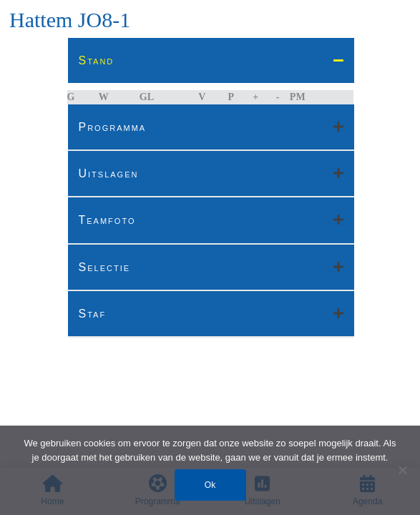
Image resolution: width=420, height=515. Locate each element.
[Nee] (402, 470)
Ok (210, 485)
